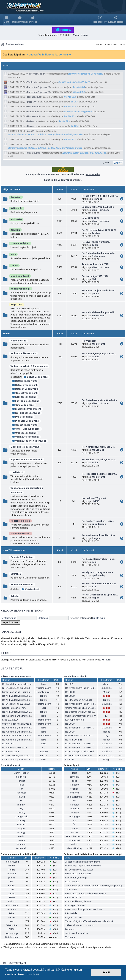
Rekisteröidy (35, 611)
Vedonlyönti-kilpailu (22, 585)
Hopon (96, 598)
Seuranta (16, 574)
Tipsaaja (21, 824)
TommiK (21, 805)
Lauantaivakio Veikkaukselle (98, 207)
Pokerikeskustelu (20, 521)
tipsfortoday (99, 575)
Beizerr (32, 102)
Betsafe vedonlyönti (25, 385)
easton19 (75, 777)
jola (74, 821)
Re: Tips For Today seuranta (97, 572)
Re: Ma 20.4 (79, 87)
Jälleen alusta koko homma (79, 925)
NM (94, 279)
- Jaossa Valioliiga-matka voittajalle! (49, 55)
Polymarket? (89, 341)
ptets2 (95, 293)
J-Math (21, 840)
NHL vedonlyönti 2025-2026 (16, 688)
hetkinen (74, 793)
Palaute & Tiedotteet (22, 557)
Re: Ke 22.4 (64, 121)
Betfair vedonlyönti (24, 381)
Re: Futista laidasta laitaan (79, 756)
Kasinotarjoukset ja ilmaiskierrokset (84, 909)
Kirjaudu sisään (12, 611)
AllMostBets (12, 905)
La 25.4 (75, 102)
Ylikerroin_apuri (36, 74)
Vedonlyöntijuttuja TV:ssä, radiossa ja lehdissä (89, 921)
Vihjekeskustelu (12, 189)
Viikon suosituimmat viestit (16, 676)
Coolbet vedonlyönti (25, 393)
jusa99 (31, 131)
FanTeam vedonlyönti (26, 401)
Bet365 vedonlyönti (36, 377)
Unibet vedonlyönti (24, 433)
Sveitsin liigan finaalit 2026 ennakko (20, 724)
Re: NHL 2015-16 (74, 740)
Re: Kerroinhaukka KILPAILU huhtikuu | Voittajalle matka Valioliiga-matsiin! (46, 135)
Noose (107, 732)
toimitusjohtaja (75, 797)
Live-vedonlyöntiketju (76, 878)
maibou (107, 740)
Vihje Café (16, 305)
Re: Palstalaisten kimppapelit (78, 112)
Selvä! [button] (106, 972)
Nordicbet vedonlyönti (26, 413)
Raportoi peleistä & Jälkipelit (27, 460)
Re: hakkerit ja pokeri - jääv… (98, 521)
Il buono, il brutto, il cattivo (79, 901)
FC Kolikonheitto (74, 836)
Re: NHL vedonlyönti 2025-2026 (74, 82)
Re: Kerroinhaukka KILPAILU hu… (100, 584)
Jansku (12, 894)
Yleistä (6, 334)
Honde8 (75, 785)
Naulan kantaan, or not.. (14, 708)
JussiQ (21, 821)
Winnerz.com (80, 35)
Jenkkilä (15, 230)
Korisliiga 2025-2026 (76, 905)
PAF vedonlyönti (23, 417)
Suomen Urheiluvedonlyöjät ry (80, 716)
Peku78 (12, 866)
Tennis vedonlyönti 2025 (95, 264)
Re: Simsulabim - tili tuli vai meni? (82, 728)
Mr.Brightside (21, 817)
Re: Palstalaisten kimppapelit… (99, 312)
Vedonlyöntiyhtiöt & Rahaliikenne (29, 366)
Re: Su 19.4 (8, 744)
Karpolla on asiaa (45, 692)
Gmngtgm (75, 817)
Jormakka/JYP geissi (94, 498)
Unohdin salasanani (81, 618)
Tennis (14, 266)
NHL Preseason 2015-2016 (79, 700)
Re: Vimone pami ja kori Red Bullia (83, 688)
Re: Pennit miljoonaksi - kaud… (99, 290)
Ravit (13, 254)
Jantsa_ (21, 813)
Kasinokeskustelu (20, 534)
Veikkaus (70, 937)
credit (95, 357)
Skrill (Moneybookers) (26, 429)
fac (74, 824)
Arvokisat (16, 197)
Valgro (21, 829)
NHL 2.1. (70, 684)
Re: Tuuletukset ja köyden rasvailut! (20, 684)
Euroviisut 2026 (73, 897)
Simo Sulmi (33, 153)
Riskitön (12, 874)
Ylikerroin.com (100, 210)
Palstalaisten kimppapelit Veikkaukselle (86, 894)
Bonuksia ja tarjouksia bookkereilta (83, 866)
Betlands (70, 929)
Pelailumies (34, 112)
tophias (75, 789)
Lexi (94, 562)
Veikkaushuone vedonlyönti (29, 441)
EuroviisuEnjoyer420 (39, 87)
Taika (95, 245)
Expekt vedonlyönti (24, 397)
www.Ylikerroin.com (14, 550)
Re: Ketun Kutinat (11, 752)
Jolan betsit (71, 889)
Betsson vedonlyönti (25, 389)
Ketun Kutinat (72, 882)
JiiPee (12, 897)
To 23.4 (75, 126)
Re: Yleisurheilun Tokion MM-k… (100, 196)
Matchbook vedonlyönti (27, 409)
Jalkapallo (16, 208)
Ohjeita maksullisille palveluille (81, 708)
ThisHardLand (12, 862)
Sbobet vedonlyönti (24, 425)
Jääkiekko (16, 219)
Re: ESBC (70, 692)
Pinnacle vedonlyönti (26, 421)
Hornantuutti (34, 97)
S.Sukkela (107, 688)
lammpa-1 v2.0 (107, 756)
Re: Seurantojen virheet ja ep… (99, 559)
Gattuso (44, 752)
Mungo (107, 692)
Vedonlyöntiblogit (20, 289)
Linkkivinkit (17, 472)
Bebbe (12, 886)
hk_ (107, 736)
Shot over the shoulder (77, 933)
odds (74, 781)
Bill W (12, 929)
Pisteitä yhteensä (10, 765)
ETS (29, 144)
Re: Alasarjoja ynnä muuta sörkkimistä (22, 716)
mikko (107, 696)
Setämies (97, 199)
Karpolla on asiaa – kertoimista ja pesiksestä (25, 692)
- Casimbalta (93, 174)
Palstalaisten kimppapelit (78, 874)
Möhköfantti (99, 344)
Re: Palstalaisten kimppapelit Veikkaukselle (84, 153)
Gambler (74, 805)
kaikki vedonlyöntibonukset (66, 180)
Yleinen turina (18, 341)
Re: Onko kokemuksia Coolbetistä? (86, 74)
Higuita (12, 870)
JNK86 (95, 501)
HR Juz (21, 797)
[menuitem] (20, 19)
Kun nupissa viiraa (75, 720)
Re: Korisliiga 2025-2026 (95, 276)
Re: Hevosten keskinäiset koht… (99, 474)
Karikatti (106, 660)
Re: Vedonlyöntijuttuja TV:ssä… (99, 354)
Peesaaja (21, 793)
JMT (21, 801)
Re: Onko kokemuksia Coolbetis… (100, 400)
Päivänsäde (12, 925)
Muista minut (100, 618)
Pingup (96, 538)
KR (107, 716)
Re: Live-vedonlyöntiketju (96, 242)
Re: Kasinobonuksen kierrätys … (100, 535)
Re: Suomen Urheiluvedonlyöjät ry (82, 712)
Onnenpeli (21, 848)
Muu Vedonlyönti (20, 276)
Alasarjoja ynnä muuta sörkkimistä (83, 862)
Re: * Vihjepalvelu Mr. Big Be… (99, 447)
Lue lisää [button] (33, 974)
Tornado (21, 844)
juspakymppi (12, 933)
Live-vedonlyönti (20, 243)
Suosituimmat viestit (75, 676)
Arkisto (14, 596)
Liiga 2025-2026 (90, 218)
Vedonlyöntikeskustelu (23, 353)
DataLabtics (12, 937)
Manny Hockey (21, 773)
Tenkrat (31, 82)
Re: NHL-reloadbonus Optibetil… (100, 595)
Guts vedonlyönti (23, 405)
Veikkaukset (30, 589)
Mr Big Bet (98, 450)
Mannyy (107, 684)
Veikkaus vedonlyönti (26, 437)
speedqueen (99, 524)
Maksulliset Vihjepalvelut (25, 447)
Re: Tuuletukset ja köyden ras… (99, 460)
